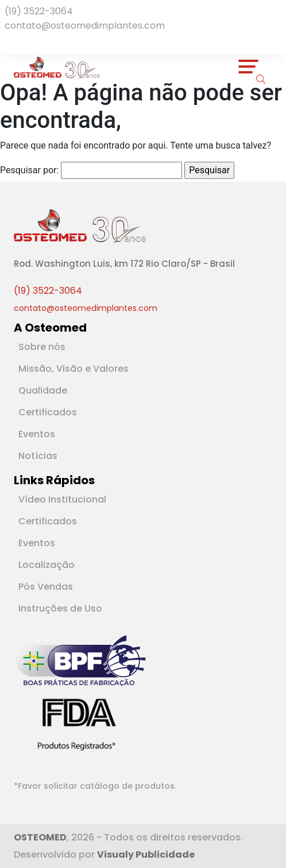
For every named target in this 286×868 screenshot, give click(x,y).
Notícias (38, 456)
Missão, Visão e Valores (74, 369)
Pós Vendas (46, 587)
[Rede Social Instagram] (25, 41)
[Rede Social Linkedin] (16, 41)
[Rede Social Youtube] (21, 41)
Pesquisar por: (29, 170)
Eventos (37, 434)
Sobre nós (42, 347)
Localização (47, 565)
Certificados (48, 412)
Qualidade (43, 390)
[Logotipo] (57, 67)
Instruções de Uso (60, 608)
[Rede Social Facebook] (9, 41)
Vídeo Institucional (62, 499)
